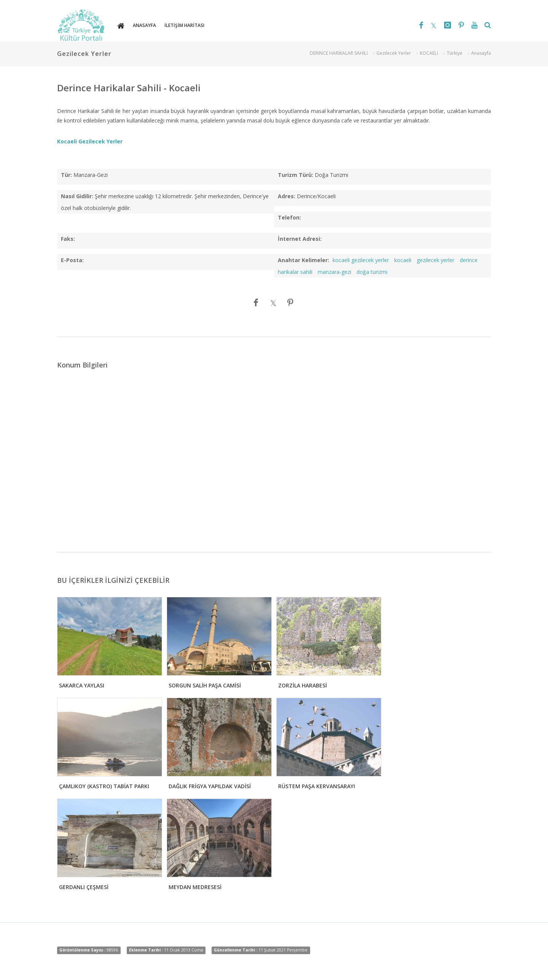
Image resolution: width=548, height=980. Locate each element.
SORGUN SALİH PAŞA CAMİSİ (205, 685)
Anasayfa (481, 53)
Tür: (66, 175)
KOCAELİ (429, 53)
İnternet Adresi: (300, 239)
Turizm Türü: (296, 175)
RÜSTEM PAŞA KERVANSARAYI (317, 786)
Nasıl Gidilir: (77, 196)
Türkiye (455, 53)
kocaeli (403, 260)
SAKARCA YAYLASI (82, 685)
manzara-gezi (335, 272)
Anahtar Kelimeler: (303, 260)
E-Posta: (72, 260)
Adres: (287, 196)
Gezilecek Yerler (394, 53)
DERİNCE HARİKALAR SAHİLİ (339, 53)
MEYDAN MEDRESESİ (195, 887)
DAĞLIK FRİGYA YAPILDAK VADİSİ (210, 786)
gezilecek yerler (436, 260)
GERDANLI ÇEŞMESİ (84, 887)
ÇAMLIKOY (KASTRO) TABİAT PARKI (104, 786)
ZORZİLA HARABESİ (303, 685)
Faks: (68, 239)
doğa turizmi (372, 272)
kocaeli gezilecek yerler (361, 260)
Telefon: (289, 217)
